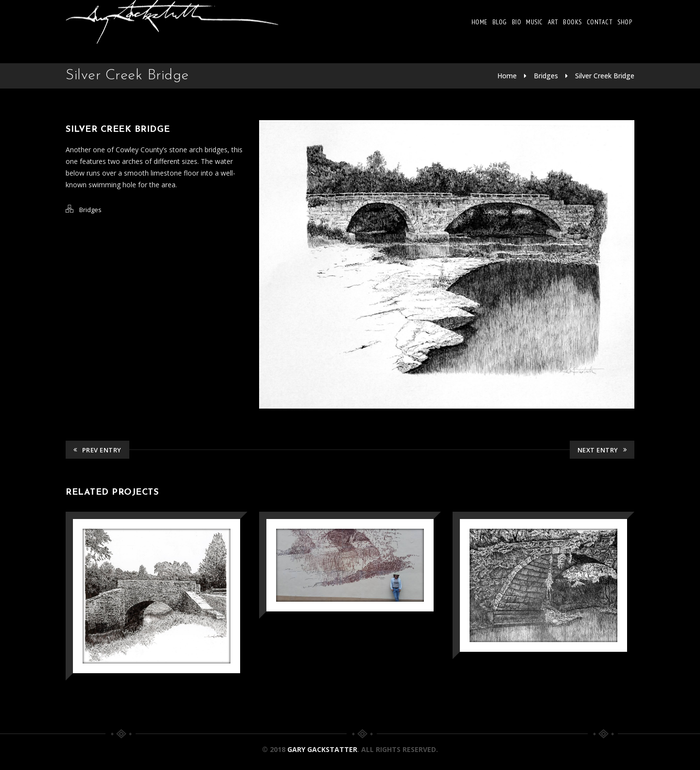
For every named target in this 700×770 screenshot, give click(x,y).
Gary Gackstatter (322, 749)
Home (480, 22)
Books (572, 22)
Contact (600, 22)
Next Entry (602, 450)
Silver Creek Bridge (605, 76)
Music (534, 22)
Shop (625, 22)
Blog (500, 22)
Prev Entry (97, 450)
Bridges (546, 76)
